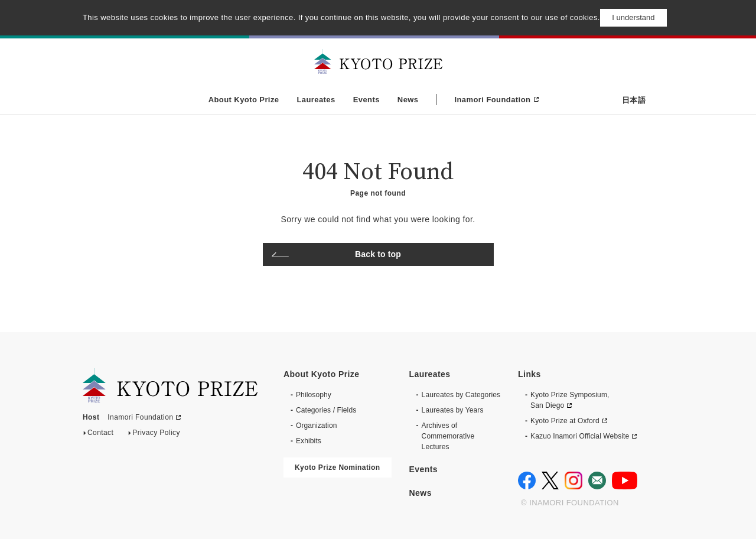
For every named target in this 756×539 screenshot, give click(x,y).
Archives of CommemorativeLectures (448, 436)
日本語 (634, 100)
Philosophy (314, 395)
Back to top (378, 254)
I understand (633, 17)
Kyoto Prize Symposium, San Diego (570, 400)
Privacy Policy (156, 435)
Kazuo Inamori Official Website (580, 436)
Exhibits (309, 441)
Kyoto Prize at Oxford (565, 421)
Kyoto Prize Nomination (338, 467)
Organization (316, 426)
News (408, 100)
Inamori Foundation (492, 100)
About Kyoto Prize (244, 100)
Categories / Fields (326, 410)
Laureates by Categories (461, 395)
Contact (100, 435)
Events (366, 100)
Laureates (316, 100)
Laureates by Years (453, 410)
